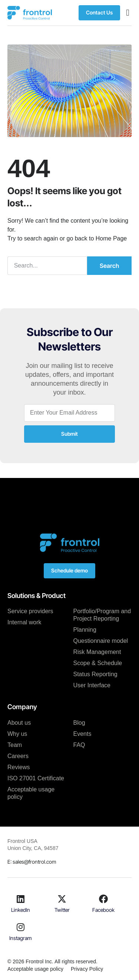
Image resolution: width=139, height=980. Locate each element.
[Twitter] (62, 899)
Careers (18, 756)
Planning (85, 630)
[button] (128, 13)
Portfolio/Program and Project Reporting (102, 615)
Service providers (30, 611)
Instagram (21, 938)
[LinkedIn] (21, 899)
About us (19, 723)
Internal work (24, 622)
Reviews (19, 767)
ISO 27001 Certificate (36, 778)
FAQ (79, 745)
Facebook (103, 910)
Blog (79, 723)
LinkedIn (21, 910)
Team (15, 745)
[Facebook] (103, 899)
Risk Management (97, 652)
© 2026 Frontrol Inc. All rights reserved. (52, 961)
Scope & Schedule (98, 663)
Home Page (111, 238)
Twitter (62, 910)
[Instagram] (21, 927)
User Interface (92, 685)
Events (82, 734)
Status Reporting (95, 674)
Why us (17, 734)
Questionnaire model (101, 641)
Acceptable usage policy (31, 793)
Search (109, 266)
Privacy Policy (87, 969)
